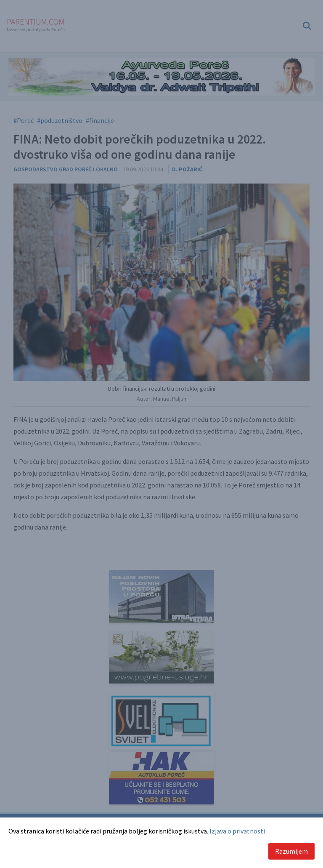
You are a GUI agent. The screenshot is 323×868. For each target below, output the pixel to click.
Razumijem (291, 851)
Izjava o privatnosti (237, 831)
